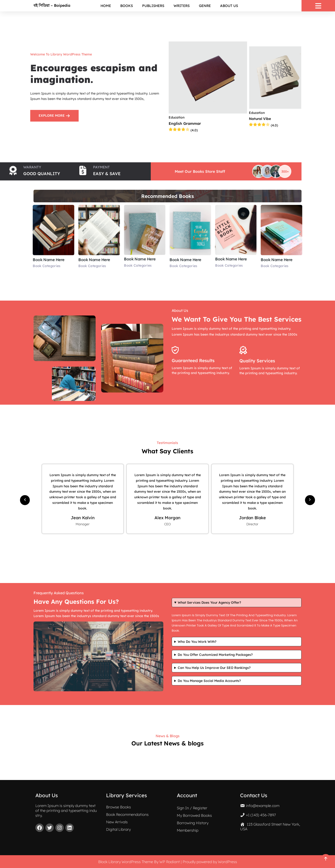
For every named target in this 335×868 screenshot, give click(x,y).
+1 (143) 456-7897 (261, 814)
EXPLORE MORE (54, 115)
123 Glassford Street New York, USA (270, 826)
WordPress (228, 862)
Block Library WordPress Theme (126, 862)
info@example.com (263, 805)
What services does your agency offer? (209, 443)
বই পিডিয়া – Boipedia (52, 5)
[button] (25, 499)
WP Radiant (170, 862)
